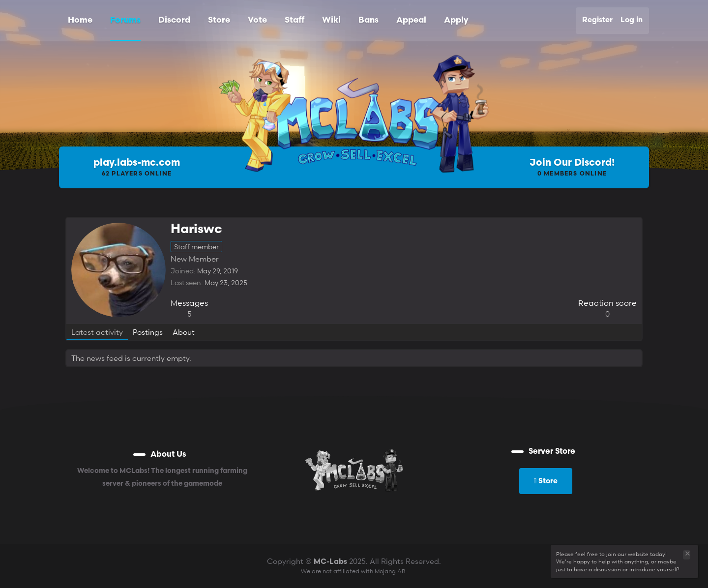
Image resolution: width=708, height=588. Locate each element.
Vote (257, 20)
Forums (125, 20)
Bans (369, 20)
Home (80, 20)
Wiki (331, 20)
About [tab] (184, 332)
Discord (174, 20)
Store (219, 20)
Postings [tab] (148, 332)
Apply (456, 20)
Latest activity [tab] (97, 332)
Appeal (411, 20)
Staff (295, 20)
